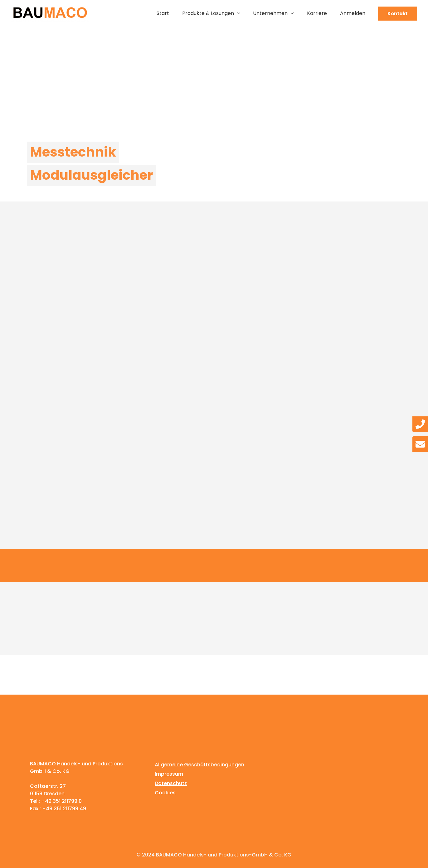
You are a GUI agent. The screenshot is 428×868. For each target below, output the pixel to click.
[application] (237, 13)
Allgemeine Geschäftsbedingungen (199, 765)
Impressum (169, 774)
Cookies (165, 793)
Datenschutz (171, 783)
